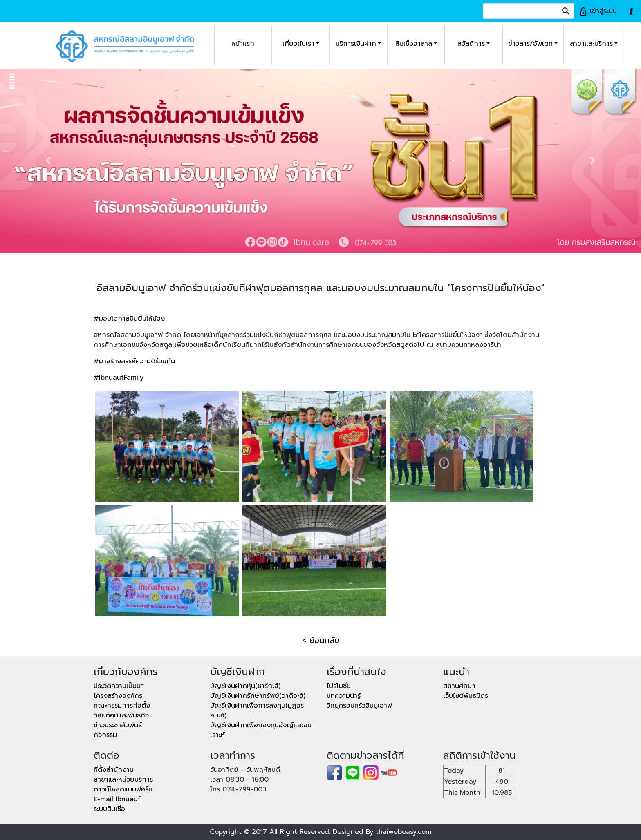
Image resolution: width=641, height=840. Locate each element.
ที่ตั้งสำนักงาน (114, 770)
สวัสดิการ (471, 44)
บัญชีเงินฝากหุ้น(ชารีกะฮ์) (245, 686)
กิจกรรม (105, 735)
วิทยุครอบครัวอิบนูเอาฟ (359, 706)
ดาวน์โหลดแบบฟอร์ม (123, 789)
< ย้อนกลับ (321, 640)
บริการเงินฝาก (356, 44)
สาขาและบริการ (591, 44)
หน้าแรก (243, 44)
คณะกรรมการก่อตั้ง (122, 706)
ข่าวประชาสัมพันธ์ (118, 725)
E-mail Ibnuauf (117, 799)
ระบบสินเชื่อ (109, 809)
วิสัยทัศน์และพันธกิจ (121, 715)
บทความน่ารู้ (344, 696)
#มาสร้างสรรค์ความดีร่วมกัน (134, 361)
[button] (48, 161)
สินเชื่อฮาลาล (414, 44)
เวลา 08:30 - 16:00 (239, 780)
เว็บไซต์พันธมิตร (466, 696)
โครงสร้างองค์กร (118, 696)
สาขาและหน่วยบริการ (123, 780)
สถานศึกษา (459, 686)
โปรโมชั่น (339, 686)
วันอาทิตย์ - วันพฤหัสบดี (245, 770)
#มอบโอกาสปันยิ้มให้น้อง (129, 319)
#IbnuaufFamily (119, 378)
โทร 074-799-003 (238, 789)
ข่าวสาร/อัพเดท (530, 44)
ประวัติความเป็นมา (119, 686)
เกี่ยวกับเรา (298, 44)
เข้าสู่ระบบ (598, 11)
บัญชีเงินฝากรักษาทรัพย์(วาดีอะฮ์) (258, 696)
